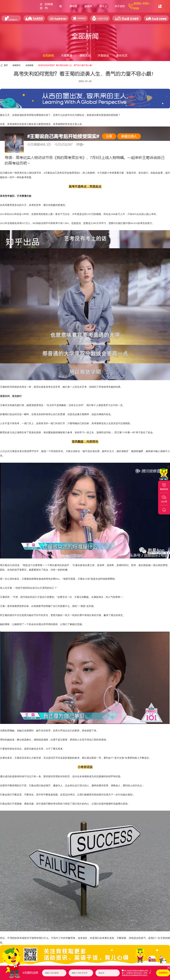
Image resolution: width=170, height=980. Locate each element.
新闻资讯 (88, 9)
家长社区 (122, 56)
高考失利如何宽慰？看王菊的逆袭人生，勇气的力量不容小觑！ (66, 65)
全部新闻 (48, 56)
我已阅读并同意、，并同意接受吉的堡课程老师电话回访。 (137, 973)
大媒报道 (67, 56)
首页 (60, 9)
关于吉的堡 (120, 9)
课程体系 (73, 9)
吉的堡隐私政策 (142, 971)
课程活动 (85, 56)
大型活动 (103, 56)
